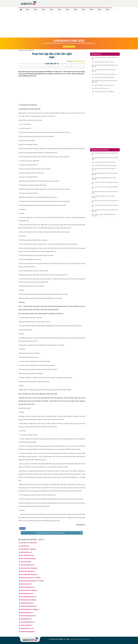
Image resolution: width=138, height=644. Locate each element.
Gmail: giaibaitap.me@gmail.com (80, 639)
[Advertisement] (69, 24)
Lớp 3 (35, 9)
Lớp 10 (91, 9)
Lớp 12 (108, 9)
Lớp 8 (75, 9)
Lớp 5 (51, 9)
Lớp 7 (67, 9)
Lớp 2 (27, 9)
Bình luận (22, 529)
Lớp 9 (83, 9)
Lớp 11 (99, 9)
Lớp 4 (43, 9)
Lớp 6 (59, 9)
